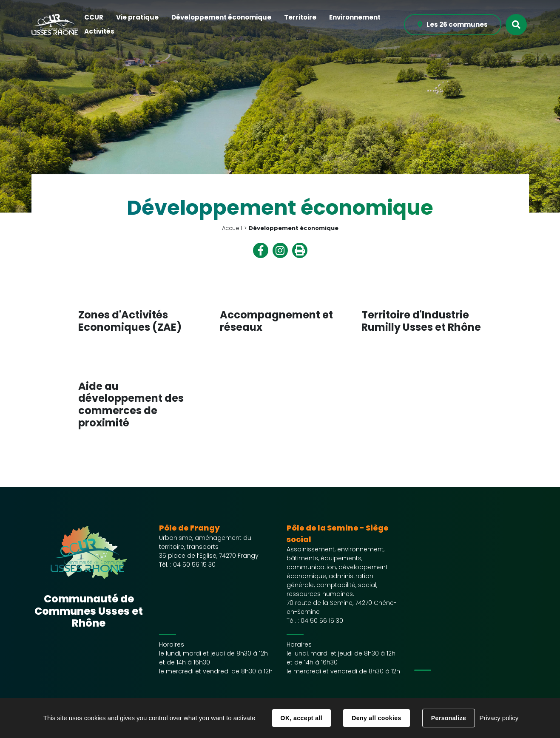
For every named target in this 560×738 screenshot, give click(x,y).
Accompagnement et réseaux (276, 321)
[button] (94, 18)
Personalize (449, 718)
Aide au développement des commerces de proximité (131, 404)
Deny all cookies (376, 718)
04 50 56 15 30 (194, 565)
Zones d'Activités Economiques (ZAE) (130, 321)
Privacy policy (499, 718)
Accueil (232, 228)
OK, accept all (301, 718)
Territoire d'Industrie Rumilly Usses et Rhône (421, 321)
